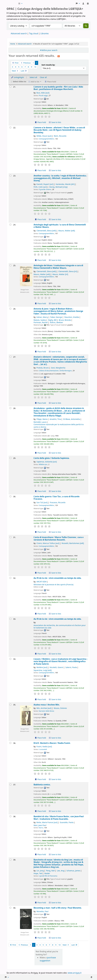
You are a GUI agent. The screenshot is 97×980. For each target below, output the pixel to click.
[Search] (86, 26)
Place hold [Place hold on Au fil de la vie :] (40, 614)
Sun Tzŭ (42, 502)
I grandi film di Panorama (48, 876)
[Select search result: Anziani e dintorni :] (10, 357)
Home (13, 44)
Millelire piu (43, 464)
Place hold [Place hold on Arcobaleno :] (40, 453)
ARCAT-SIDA (42, 582)
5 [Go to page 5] (19, 67)
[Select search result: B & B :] (10, 743)
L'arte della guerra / (57, 498)
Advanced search (19, 33)
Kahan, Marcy (42, 317)
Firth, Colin (40, 187)
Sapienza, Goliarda (47, 462)
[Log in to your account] (83, 4)
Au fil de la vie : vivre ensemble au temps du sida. (58, 578)
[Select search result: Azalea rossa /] (10, 705)
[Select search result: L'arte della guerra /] (10, 496)
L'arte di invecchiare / (59, 539)
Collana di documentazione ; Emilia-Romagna (55, 371)
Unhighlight (17, 77)
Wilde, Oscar (44, 136)
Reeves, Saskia (40, 320)
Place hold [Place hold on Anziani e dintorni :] (40, 403)
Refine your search (49, 50)
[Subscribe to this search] (59, 56)
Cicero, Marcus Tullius (48, 543)
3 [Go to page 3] (12, 67)
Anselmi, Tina (55, 419)
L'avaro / (60, 661)
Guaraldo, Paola (67, 822)
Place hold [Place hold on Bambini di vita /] (40, 854)
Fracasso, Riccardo (58, 502)
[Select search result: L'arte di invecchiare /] (10, 537)
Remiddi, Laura (40, 422)
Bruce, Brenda (65, 320)
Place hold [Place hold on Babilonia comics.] (40, 811)
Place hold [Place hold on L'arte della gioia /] (40, 491)
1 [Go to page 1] (33, 63)
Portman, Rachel (41, 322)
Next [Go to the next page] (15, 71)
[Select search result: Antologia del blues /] (10, 265)
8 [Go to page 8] (28, 67)
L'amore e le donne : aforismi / (59, 130)
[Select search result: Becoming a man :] (10, 908)
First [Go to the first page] (15, 63)
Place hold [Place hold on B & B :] (40, 779)
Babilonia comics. (42, 785)
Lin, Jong (40, 871)
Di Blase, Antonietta (72, 419)
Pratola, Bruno (43, 368)
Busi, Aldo (43, 93)
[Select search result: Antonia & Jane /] (10, 309)
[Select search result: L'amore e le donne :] (10, 127)
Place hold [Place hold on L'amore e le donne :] (40, 170)
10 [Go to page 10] (35, 67)
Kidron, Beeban (56, 322)
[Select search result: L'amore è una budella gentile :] (10, 87)
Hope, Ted (38, 873)
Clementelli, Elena (46, 231)
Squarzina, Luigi (43, 670)
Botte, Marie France (47, 822)
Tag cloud (34, 33)
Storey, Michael (58, 187)
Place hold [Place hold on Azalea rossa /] (40, 738)
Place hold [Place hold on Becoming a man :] (40, 938)
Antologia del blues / (58, 267)
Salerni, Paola (71, 667)
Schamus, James (73, 871)
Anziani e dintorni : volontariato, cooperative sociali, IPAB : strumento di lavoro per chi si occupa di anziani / (60, 361)
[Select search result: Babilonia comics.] (10, 784)
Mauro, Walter (67, 231)
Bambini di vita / (59, 818)
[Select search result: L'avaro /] (10, 659)
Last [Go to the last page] (24, 71)
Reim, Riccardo (60, 136)
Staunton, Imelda (72, 317)
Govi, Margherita (58, 368)
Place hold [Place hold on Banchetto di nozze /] (40, 903)
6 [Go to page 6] (22, 67)
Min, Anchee (44, 708)
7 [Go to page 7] (25, 67)
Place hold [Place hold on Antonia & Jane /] (40, 352)
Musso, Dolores (60, 708)
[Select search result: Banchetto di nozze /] (10, 860)
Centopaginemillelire (46, 139)
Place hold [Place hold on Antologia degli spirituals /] (40, 260)
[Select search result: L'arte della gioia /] (10, 458)
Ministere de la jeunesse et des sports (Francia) (53, 585)
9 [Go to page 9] (31, 67)
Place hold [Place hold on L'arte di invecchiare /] (40, 573)
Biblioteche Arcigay (12, 4)
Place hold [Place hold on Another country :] (40, 219)
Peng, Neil (50, 871)
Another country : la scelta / (60, 178)
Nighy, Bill (52, 320)
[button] (20, 4)
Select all (33, 77)
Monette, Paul (42, 911)
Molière (42, 667)
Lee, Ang (60, 871)
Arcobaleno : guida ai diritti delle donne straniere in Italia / (59, 412)
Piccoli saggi (43, 96)
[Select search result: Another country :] (10, 176)
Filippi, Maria (42, 419)
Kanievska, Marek (65, 184)
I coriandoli (43, 749)
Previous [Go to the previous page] (26, 63)
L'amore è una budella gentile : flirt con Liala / (58, 88)
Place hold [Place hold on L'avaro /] (40, 699)
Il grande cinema (45, 189)
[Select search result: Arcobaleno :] (10, 408)
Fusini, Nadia (44, 746)
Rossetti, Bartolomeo (73, 543)
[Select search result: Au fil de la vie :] (10, 578)
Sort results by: (48, 65)
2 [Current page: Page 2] (37, 63)
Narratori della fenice (46, 711)
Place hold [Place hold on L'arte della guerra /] (40, 532)
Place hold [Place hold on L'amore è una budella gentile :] (40, 122)
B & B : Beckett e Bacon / (52, 743)
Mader (47, 873)
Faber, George (56, 317)
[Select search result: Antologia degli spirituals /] (10, 225)
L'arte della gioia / (52, 458)
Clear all (43, 77)
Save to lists (55, 122)
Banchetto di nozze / (59, 863)
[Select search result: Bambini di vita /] (10, 816)
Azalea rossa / (47, 705)
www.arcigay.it (75, 973)
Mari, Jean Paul (40, 825)
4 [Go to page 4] (16, 67)
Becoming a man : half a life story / (58, 908)
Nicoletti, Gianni (56, 667)
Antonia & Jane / (58, 311)
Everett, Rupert (45, 184)
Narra (41, 828)
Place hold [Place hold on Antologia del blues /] (40, 303)
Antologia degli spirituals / (60, 226)
